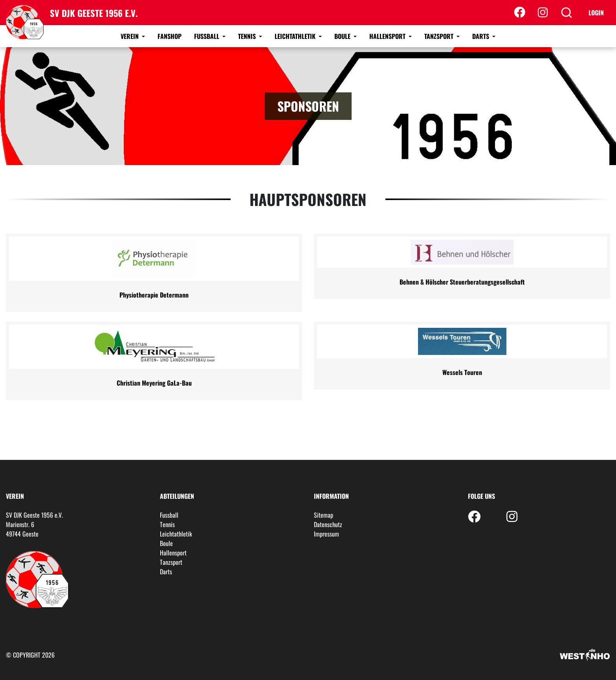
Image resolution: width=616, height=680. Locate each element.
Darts (481, 36)
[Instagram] (543, 13)
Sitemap (324, 515)
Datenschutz (328, 524)
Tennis (248, 36)
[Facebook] (520, 13)
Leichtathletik (296, 36)
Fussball (207, 36)
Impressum (326, 534)
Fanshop (170, 36)
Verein (130, 36)
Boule (343, 36)
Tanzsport (440, 36)
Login (596, 13)
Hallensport (388, 36)
